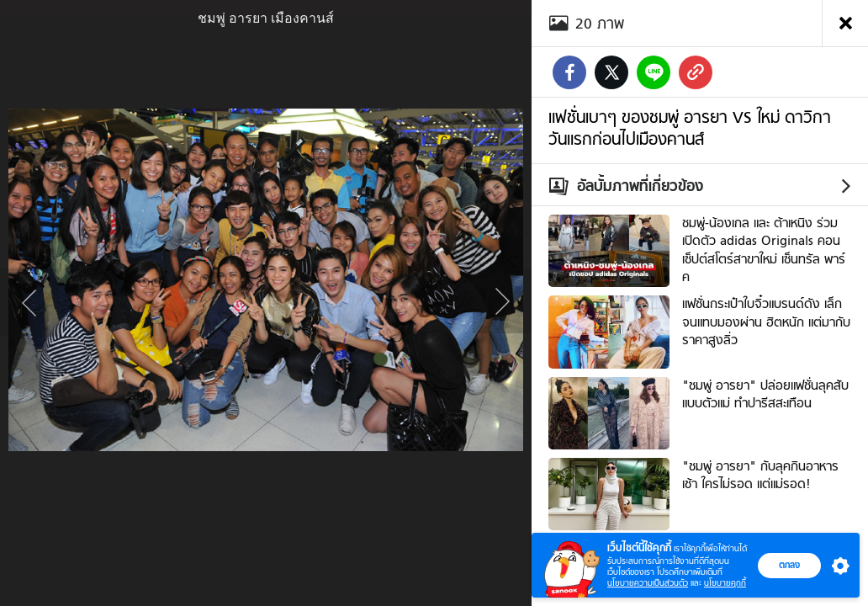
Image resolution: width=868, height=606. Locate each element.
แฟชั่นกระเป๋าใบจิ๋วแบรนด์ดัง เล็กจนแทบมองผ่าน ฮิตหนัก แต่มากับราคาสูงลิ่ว (766, 322)
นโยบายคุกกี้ (725, 583)
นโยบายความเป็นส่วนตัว (648, 583)
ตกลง (789, 565)
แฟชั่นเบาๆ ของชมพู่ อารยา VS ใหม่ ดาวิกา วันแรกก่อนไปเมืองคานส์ (690, 128)
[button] (837, 566)
